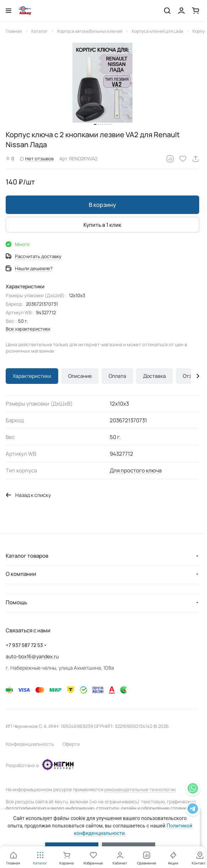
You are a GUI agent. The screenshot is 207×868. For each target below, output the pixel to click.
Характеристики (32, 376)
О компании (21, 574)
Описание (80, 376)
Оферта (71, 744)
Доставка (154, 376)
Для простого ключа (136, 470)
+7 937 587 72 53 (24, 645)
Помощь (16, 602)
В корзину (102, 205)
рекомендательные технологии (140, 789)
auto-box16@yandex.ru (32, 656)
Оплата (117, 376)
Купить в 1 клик (102, 225)
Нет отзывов (37, 159)
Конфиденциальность (30, 744)
